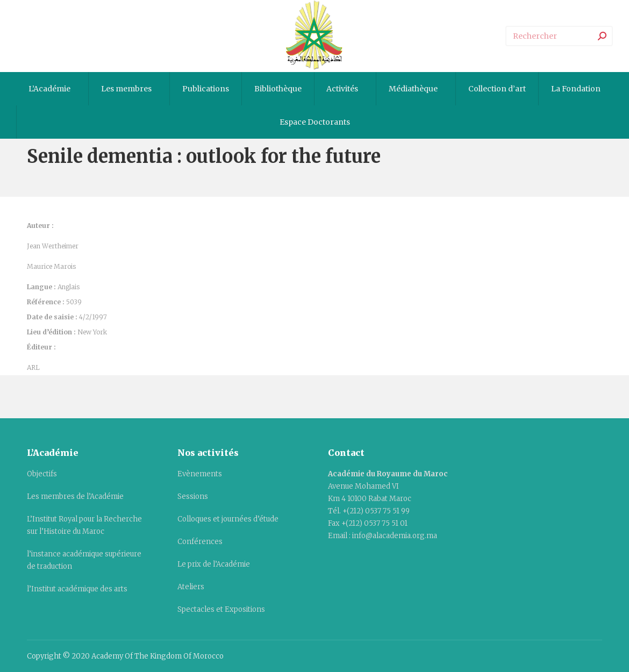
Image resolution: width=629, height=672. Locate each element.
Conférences (200, 542)
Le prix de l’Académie (214, 564)
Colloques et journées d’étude (228, 519)
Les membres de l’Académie (75, 496)
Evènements (200, 474)
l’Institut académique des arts (77, 589)
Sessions (193, 496)
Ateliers (191, 587)
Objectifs (42, 474)
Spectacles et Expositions (221, 609)
